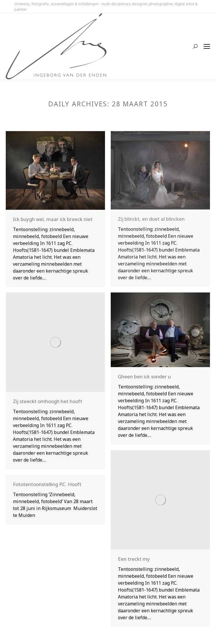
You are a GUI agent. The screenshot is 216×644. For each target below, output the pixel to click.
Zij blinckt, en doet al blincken (151, 219)
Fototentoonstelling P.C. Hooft (47, 484)
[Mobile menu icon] (207, 46)
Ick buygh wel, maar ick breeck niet (53, 219)
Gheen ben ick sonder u (144, 376)
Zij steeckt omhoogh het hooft (48, 401)
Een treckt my (134, 559)
